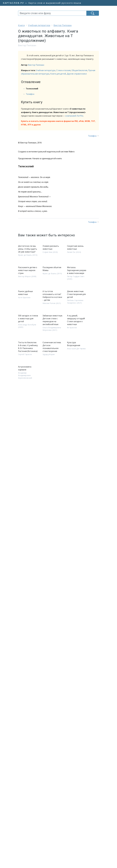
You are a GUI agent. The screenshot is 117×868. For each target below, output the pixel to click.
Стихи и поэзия (63, 70)
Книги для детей (58, 74)
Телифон (30, 94)
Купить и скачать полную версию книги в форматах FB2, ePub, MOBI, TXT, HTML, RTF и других (58, 123)
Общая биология (79, 70)
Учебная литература (46, 70)
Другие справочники (77, 74)
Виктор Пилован (36, 65)
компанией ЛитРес (74, 116)
